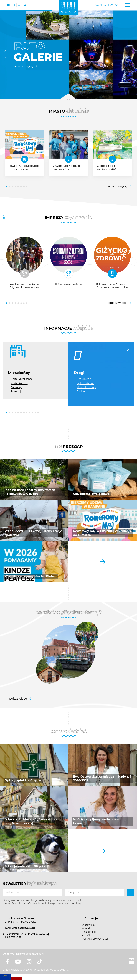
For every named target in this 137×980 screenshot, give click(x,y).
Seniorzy (16, 387)
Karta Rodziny (20, 383)
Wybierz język (105, 5)
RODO (86, 935)
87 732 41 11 (14, 938)
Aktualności (89, 932)
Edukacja (17, 392)
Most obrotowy (86, 387)
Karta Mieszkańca (22, 379)
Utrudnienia (84, 379)
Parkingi (82, 392)
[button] (4, 55)
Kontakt (87, 928)
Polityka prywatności (95, 939)
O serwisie (88, 925)
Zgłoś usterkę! (86, 383)
